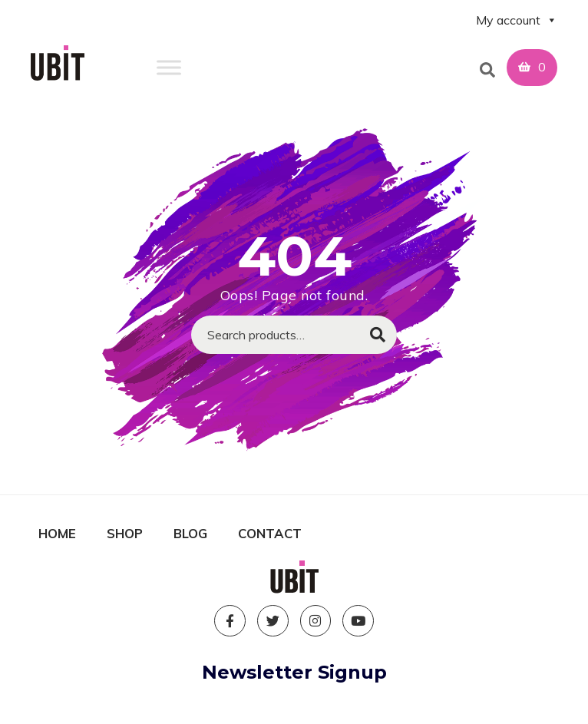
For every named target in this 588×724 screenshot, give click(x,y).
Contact (270, 533)
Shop (125, 533)
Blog (190, 533)
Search (378, 335)
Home (57, 533)
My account (517, 20)
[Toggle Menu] (169, 67)
